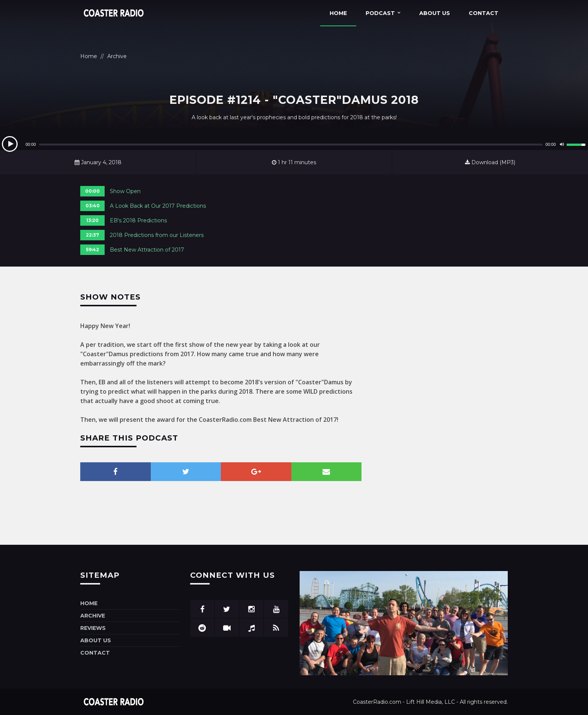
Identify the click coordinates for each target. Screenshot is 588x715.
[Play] (10, 144)
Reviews (93, 628)
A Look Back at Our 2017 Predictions (158, 206)
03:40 (93, 206)
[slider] (291, 145)
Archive (117, 56)
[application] (294, 144)
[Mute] (562, 144)
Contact (484, 13)
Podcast (380, 13)
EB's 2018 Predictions (138, 220)
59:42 (92, 250)
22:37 (92, 235)
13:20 (92, 220)
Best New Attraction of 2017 (147, 250)
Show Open (125, 191)
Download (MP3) (490, 162)
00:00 (92, 191)
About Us (435, 13)
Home (338, 13)
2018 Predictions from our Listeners (157, 235)
